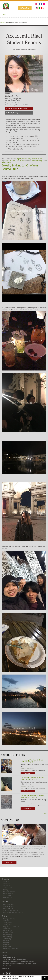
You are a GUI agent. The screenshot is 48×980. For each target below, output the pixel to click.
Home (3, 22)
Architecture (7, 929)
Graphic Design (8, 935)
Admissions (7, 884)
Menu (4, 14)
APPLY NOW (7, 896)
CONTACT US (8, 898)
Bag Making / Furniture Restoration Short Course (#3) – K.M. (32, 761)
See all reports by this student (17, 109)
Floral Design (7, 947)
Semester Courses (9, 906)
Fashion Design (8, 937)
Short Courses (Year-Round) (12, 910)
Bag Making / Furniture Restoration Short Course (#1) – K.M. (32, 796)
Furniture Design (8, 933)
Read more (28, 773)
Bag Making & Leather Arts (31, 770)
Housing (6, 890)
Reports (19, 159)
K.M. (33, 768)
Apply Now (26, 8)
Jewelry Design (8, 925)
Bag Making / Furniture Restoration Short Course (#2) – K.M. (32, 779)
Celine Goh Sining (10, 161)
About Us (6, 882)
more (45, 813)
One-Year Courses (9, 904)
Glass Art (6, 943)
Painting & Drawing (9, 919)
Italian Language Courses (11, 949)
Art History (6, 921)
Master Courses (8, 908)
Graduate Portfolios (9, 892)
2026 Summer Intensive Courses (13, 912)
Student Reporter (37, 159)
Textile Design (7, 939)
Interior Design (8, 931)
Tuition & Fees (8, 888)
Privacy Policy (7, 965)
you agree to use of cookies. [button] (10, 979)
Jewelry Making (13, 113)
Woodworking (42, 770)
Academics (7, 886)
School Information (9, 894)
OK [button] (45, 978)
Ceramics (6, 941)
